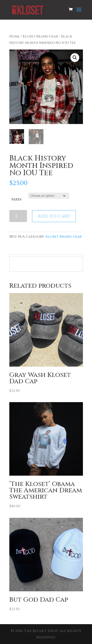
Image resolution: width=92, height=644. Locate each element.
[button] (75, 58)
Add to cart (54, 216)
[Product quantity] (18, 216)
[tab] (46, 256)
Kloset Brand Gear (40, 37)
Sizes (16, 199)
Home (14, 37)
